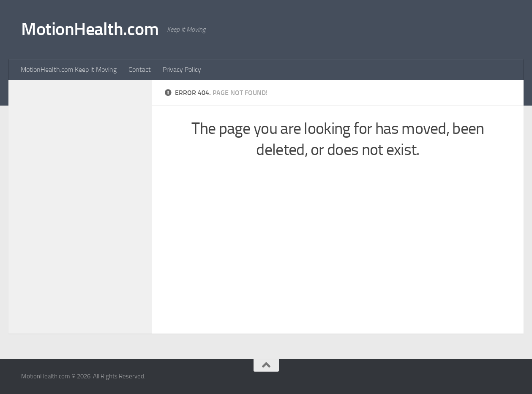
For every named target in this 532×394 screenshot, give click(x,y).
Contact (140, 69)
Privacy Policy (182, 69)
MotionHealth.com (90, 29)
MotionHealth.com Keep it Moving (69, 69)
